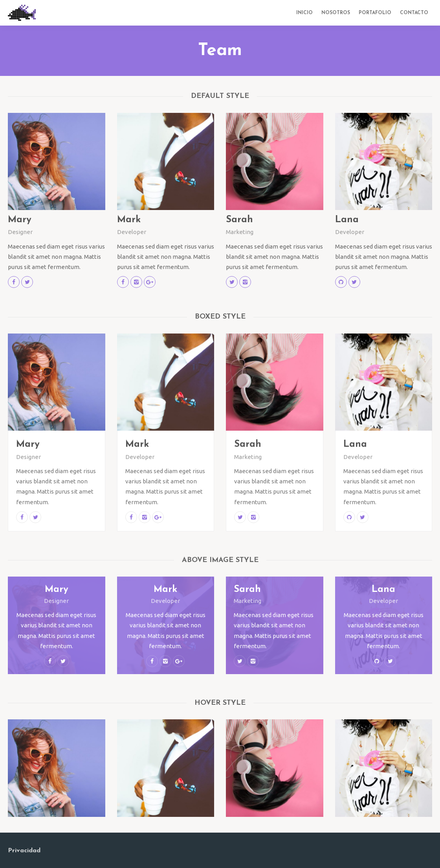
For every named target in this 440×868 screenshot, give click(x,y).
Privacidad (24, 851)
